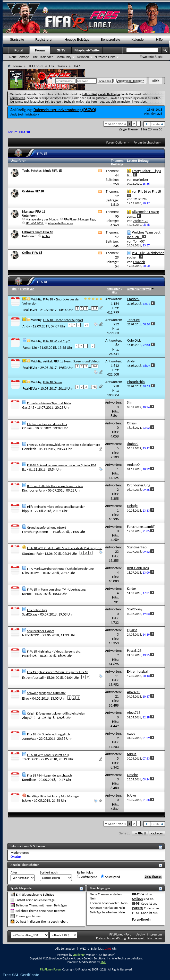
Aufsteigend (87, 877)
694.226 (157, 114)
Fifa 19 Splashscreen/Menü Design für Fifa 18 (58, 672)
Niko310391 (31, 573)
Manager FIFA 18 (34, 212)
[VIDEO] (138, 908)
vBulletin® (79, 955)
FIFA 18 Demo (52, 382)
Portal (19, 50)
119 (95, 308)
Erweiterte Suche (152, 57)
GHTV (61, 50)
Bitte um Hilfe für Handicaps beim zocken (55, 486)
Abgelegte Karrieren (61, 223)
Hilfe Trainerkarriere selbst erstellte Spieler (56, 507)
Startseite (17, 39)
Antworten (114, 289)
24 (87, 325)
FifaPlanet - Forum (122, 934)
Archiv (46, 236)
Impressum (154, 934)
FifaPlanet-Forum (51, 969)
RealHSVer (30, 310)
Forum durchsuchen (146, 142)
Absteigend (110, 877)
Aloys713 (29, 718)
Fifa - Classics (58, 66)
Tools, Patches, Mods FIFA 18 (42, 171)
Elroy (26, 698)
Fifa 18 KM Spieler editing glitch (48, 734)
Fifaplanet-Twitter (87, 50)
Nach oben (157, 834)
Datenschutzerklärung (111, 938)
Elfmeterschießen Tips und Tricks (49, 403)
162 (95, 366)
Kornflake (29, 780)
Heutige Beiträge (77, 39)
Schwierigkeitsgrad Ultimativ (46, 693)
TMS (103, 962)
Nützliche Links (105, 57)
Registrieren (44, 39)
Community (63, 57)
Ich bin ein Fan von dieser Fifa (47, 424)
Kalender (138, 39)
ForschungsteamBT (36, 532)
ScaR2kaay (30, 614)
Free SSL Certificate (21, 975)
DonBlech (29, 449)
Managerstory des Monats (42, 219)
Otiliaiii (27, 428)
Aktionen (83, 57)
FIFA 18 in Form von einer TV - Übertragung (56, 589)
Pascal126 (30, 348)
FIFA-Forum (35, 66)
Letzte (158, 124)
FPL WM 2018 (34, 223)
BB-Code (138, 894)
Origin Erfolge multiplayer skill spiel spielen (56, 713)
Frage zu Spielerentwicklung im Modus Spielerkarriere (63, 445)
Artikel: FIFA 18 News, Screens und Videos (71, 361)
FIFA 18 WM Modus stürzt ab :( (48, 755)
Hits (114, 292)
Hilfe (156, 81)
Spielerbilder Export (40, 631)
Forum (40, 50)
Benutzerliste (110, 39)
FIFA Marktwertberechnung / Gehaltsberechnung (60, 569)
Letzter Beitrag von (141, 289)
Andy (14, 114)
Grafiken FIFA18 (33, 191)
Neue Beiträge (19, 57)
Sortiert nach (49, 872)
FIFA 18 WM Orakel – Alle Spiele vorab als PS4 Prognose (65, 548)
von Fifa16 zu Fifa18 (146, 191)
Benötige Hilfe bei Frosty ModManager (53, 796)
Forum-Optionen (117, 142)
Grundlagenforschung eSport (47, 527)
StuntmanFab (32, 553)
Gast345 (28, 408)
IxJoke (27, 801)
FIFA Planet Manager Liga (79, 219)
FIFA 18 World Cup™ (57, 341)
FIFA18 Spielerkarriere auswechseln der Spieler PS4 (62, 465)
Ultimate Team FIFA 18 (38, 232)
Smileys (137, 899)
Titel (14, 289)
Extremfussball (33, 678)
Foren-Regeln (141, 919)
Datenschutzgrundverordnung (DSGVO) (65, 110)
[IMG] (136, 903)
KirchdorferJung (34, 490)
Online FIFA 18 (32, 253)
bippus (27, 511)
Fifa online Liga (37, 610)
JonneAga (29, 739)
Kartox (27, 594)
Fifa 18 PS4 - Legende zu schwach (49, 775)
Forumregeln (137, 938)
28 (94, 387)
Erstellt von (27, 289)
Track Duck (30, 759)
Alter (14, 872)
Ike (24, 470)
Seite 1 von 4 (117, 124)
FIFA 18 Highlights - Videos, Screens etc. (54, 651)
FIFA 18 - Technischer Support (63, 320)
